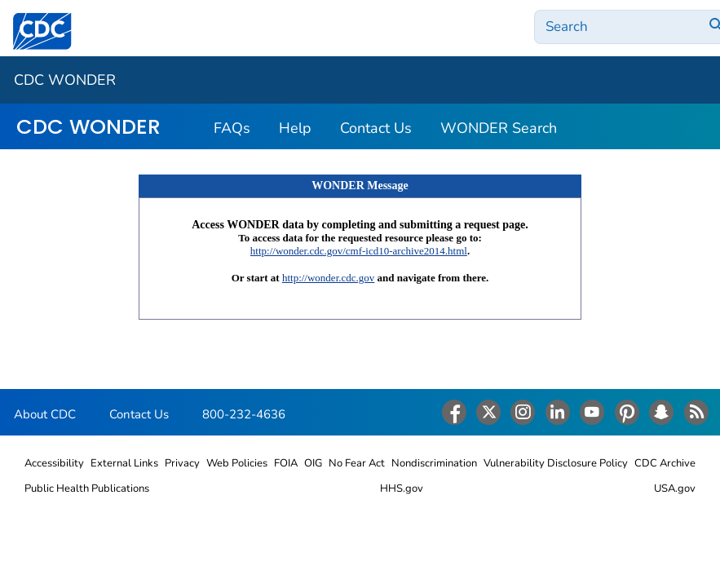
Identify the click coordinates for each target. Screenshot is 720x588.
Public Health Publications (87, 489)
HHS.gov (402, 489)
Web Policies (237, 463)
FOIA (286, 463)
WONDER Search (499, 128)
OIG (313, 463)
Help (295, 128)
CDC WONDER (65, 80)
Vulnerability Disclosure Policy (556, 463)
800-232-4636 (244, 414)
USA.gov (675, 489)
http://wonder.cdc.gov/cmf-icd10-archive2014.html (359, 251)
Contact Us (376, 128)
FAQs (232, 128)
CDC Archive (665, 463)
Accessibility (54, 463)
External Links (124, 463)
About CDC (45, 414)
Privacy (182, 463)
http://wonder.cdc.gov (328, 278)
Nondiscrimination (434, 463)
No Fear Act (357, 463)
